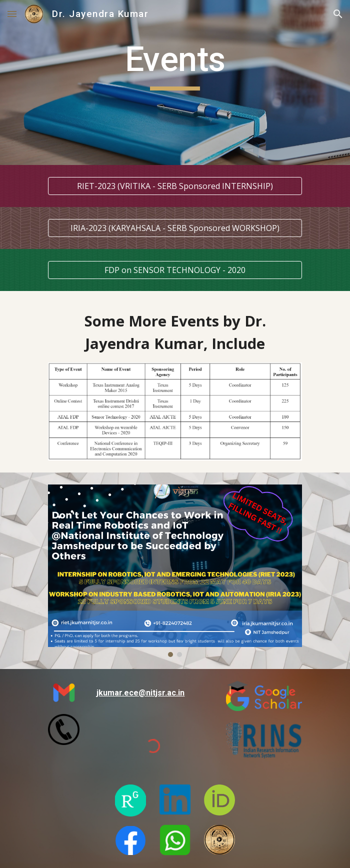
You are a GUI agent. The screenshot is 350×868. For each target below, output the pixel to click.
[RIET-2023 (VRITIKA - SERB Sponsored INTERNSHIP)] (175, 186)
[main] (175, 82)
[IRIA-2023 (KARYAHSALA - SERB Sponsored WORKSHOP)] (175, 228)
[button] (12, 14)
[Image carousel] (175, 571)
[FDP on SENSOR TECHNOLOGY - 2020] (175, 270)
